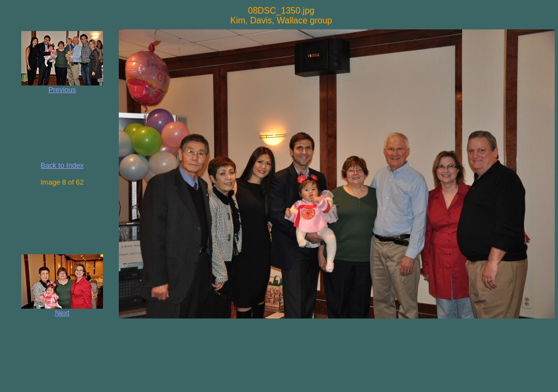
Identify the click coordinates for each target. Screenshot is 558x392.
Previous (62, 90)
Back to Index (62, 165)
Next (62, 313)
